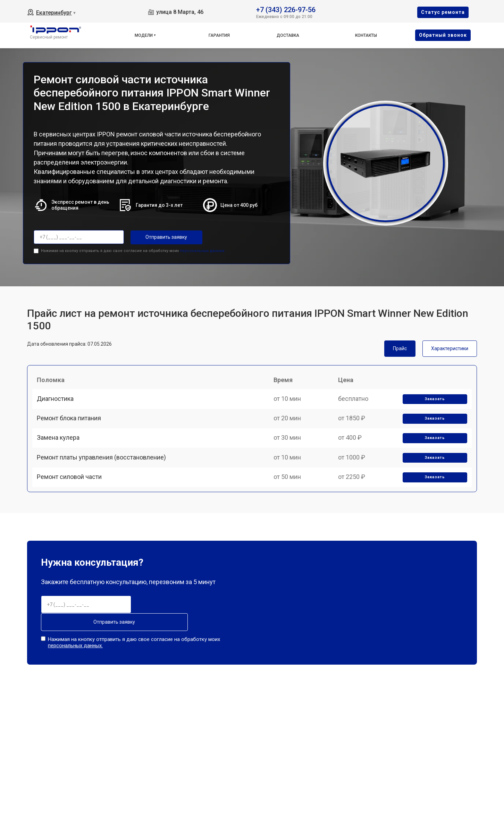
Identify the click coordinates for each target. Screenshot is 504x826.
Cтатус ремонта (443, 12)
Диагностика (58, 404)
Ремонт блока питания (71, 428)
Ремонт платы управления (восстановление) (104, 476)
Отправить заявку (158, 237)
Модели (144, 35)
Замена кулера (61, 452)
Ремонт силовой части (72, 500)
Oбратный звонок (443, 35)
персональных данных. (203, 249)
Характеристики (450, 347)
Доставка (288, 35)
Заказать (433, 404)
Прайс (400, 347)
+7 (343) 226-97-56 (286, 9)
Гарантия (219, 35)
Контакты (366, 35)
